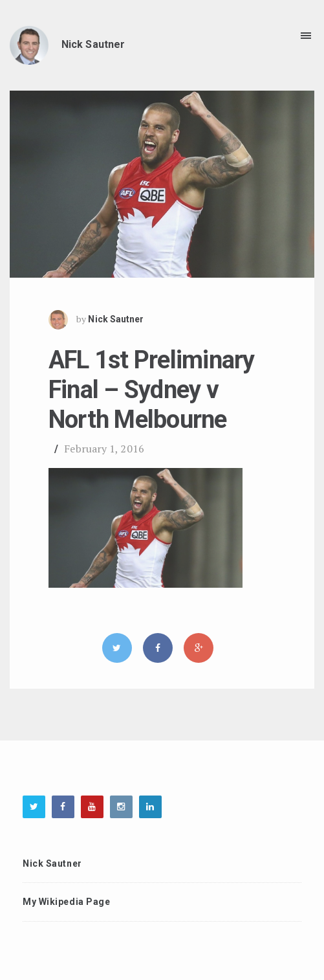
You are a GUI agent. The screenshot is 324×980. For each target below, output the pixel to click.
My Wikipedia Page (67, 902)
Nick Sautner (116, 319)
